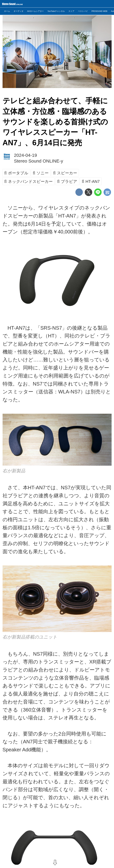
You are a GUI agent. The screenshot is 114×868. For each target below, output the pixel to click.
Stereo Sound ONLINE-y (38, 161)
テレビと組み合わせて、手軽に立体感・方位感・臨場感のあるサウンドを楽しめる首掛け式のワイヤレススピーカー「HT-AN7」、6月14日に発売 (55, 122)
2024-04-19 (25, 155)
